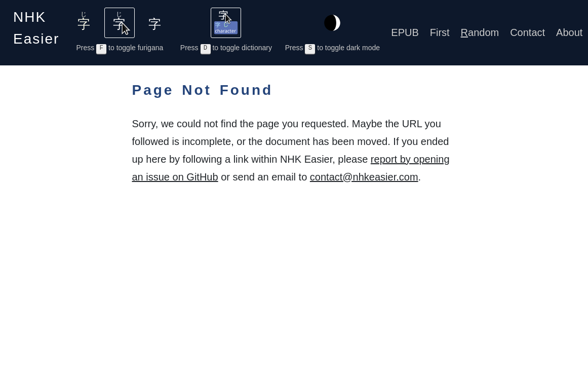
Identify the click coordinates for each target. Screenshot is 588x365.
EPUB (405, 32)
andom (480, 32)
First (440, 32)
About (569, 32)
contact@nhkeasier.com (364, 177)
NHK (36, 28)
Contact (527, 32)
